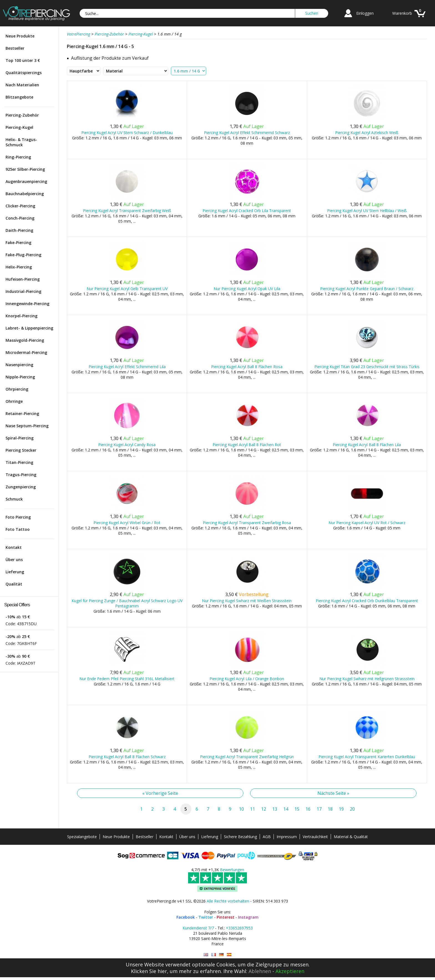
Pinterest (226, 917)
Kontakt (14, 547)
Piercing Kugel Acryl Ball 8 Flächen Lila (367, 445)
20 (352, 809)
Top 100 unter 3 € (23, 60)
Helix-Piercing (19, 267)
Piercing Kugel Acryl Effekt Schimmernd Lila (127, 367)
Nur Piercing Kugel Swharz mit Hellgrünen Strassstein (367, 679)
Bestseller (15, 48)
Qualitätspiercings (24, 73)
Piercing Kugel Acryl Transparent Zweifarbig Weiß (127, 211)
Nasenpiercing (19, 365)
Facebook (186, 917)
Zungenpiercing (21, 487)
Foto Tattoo (18, 529)
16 (308, 809)
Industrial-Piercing (23, 291)
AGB (267, 837)
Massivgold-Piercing (25, 340)
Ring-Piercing (18, 157)
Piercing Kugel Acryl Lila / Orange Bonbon (247, 679)
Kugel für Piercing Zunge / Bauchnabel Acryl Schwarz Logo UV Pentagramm (127, 603)
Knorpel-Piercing (22, 316)
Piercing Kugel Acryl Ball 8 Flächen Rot (247, 445)
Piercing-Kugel (19, 127)
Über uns (14, 560)
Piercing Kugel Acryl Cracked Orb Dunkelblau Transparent (367, 601)
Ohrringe (14, 401)
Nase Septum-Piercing (27, 426)
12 (264, 809)
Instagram (248, 917)
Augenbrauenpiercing (26, 181)
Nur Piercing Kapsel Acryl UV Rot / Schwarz (367, 523)
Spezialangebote (82, 837)
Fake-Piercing (18, 243)
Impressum (287, 837)
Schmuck (14, 499)
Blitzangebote (19, 97)
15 (297, 809)
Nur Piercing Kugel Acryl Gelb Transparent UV (127, 289)
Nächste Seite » (333, 793)
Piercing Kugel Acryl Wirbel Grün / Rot (127, 523)
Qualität (14, 584)
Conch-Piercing (20, 218)
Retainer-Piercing (22, 414)
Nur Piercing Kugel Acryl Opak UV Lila (247, 289)
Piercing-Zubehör (22, 115)
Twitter (206, 917)
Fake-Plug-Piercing (23, 255)
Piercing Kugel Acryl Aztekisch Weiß (367, 133)
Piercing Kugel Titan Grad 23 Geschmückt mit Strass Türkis (367, 367)
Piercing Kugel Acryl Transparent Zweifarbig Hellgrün (247, 757)
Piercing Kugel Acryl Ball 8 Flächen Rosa (247, 367)
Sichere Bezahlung (240, 837)
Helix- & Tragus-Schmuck (21, 142)
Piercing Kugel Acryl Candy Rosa (127, 445)
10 (241, 809)
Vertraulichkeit (315, 837)
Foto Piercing (18, 517)
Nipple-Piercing (20, 377)
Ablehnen (260, 971)
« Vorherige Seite (160, 793)
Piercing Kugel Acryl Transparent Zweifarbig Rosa (247, 523)
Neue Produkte (20, 36)
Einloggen (365, 13)
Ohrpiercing (17, 389)
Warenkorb (402, 13)
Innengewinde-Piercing (27, 304)
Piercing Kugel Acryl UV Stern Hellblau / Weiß (367, 211)
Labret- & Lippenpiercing (29, 328)
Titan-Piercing (19, 462)
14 (286, 809)
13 (275, 809)
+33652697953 (239, 928)
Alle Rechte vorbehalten (228, 901)
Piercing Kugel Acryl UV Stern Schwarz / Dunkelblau (127, 133)
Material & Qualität (351, 837)
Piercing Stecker (21, 450)
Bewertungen (232, 870)
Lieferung (15, 572)
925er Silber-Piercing (25, 169)
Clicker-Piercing (20, 206)
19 (341, 809)
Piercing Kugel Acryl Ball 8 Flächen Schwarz (127, 757)
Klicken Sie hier (149, 971)
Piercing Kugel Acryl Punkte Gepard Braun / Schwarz (367, 289)
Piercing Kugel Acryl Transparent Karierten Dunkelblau (367, 757)
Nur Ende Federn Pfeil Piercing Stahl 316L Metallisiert (127, 679)
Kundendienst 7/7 (198, 928)
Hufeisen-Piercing (23, 279)
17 (319, 809)
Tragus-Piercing (21, 475)
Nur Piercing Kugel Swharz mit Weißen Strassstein (247, 601)
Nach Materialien (22, 85)
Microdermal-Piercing (26, 352)
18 (330, 809)
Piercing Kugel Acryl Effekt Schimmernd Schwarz (247, 133)
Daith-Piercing (19, 230)
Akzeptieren (290, 971)
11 (252, 809)
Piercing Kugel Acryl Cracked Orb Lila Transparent (247, 211)
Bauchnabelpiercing (25, 194)
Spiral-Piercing (20, 438)
